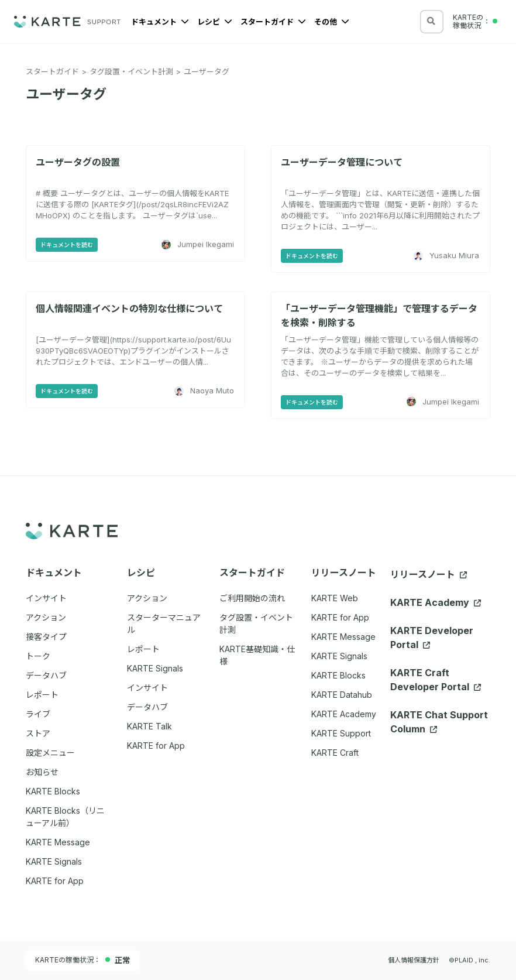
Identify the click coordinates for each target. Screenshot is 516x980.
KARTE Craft (335, 753)
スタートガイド (273, 22)
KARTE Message (343, 637)
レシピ (215, 22)
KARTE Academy (344, 714)
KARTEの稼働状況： (82, 960)
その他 (332, 22)
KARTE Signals (339, 656)
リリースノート (429, 574)
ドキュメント (160, 22)
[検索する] (431, 21)
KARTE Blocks (338, 675)
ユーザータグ (207, 71)
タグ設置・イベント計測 (131, 71)
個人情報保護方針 (414, 960)
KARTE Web (335, 598)
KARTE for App (340, 617)
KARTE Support (341, 733)
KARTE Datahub (342, 695)
